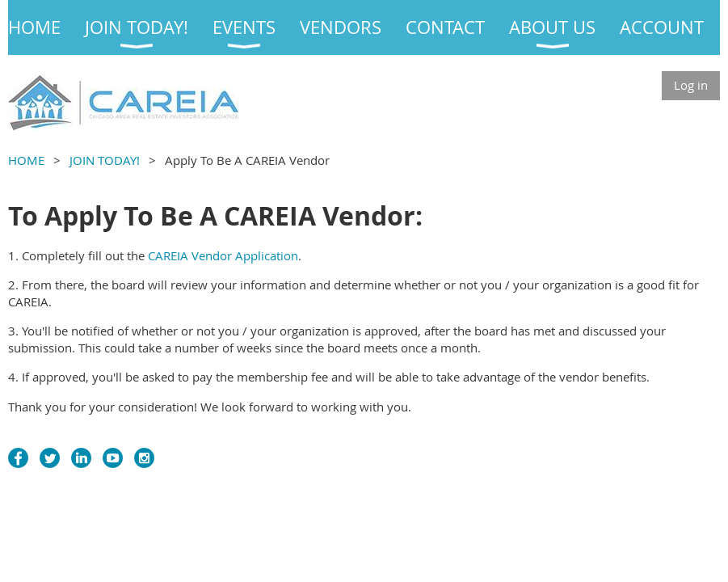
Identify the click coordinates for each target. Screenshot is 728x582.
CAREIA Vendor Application (223, 255)
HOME (26, 160)
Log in (691, 85)
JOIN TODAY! (105, 160)
